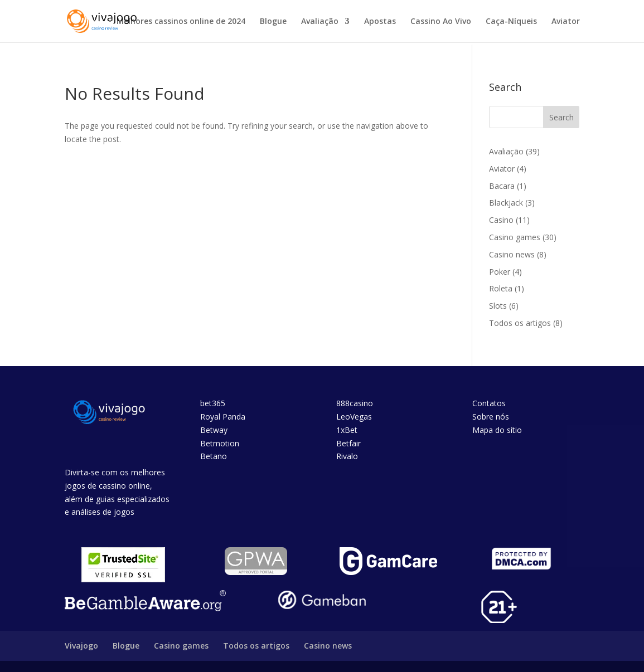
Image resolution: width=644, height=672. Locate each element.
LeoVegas (354, 417)
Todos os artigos (520, 323)
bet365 (213, 403)
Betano (214, 456)
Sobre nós (491, 417)
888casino (355, 403)
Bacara (502, 186)
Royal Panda (223, 417)
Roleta (501, 288)
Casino (501, 220)
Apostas (380, 22)
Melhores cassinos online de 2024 (181, 22)
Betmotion (220, 443)
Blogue (273, 22)
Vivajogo (81, 646)
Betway (214, 430)
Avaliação (320, 22)
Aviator (566, 22)
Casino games (515, 237)
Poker (500, 272)
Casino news (512, 254)
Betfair (348, 443)
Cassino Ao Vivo (441, 22)
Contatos (489, 403)
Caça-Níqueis (511, 22)
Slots (498, 306)
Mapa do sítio (497, 430)
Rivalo (347, 456)
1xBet (347, 430)
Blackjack (506, 203)
